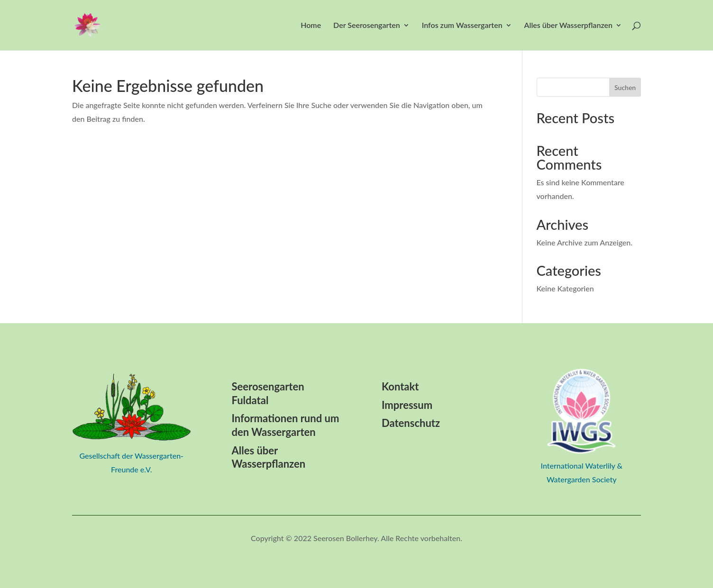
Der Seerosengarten (367, 26)
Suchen (625, 87)
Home (311, 26)
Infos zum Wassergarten (462, 26)
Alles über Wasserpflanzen (568, 26)
